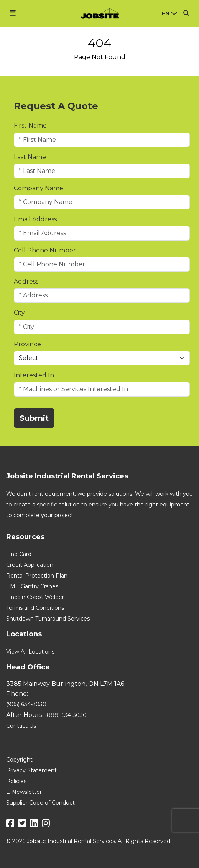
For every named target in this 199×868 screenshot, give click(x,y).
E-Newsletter (24, 792)
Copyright (19, 760)
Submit (34, 418)
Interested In (34, 375)
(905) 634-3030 (26, 704)
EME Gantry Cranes (32, 586)
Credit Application (30, 565)
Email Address (35, 219)
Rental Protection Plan (37, 576)
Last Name (30, 157)
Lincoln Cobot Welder (35, 597)
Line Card (19, 554)
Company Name (39, 188)
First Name (30, 125)
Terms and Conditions (35, 608)
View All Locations (30, 652)
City (19, 313)
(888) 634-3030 (66, 715)
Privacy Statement (31, 770)
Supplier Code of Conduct (40, 803)
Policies (16, 781)
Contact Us (21, 726)
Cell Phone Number (45, 250)
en (166, 13)
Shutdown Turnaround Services (48, 619)
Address (26, 281)
